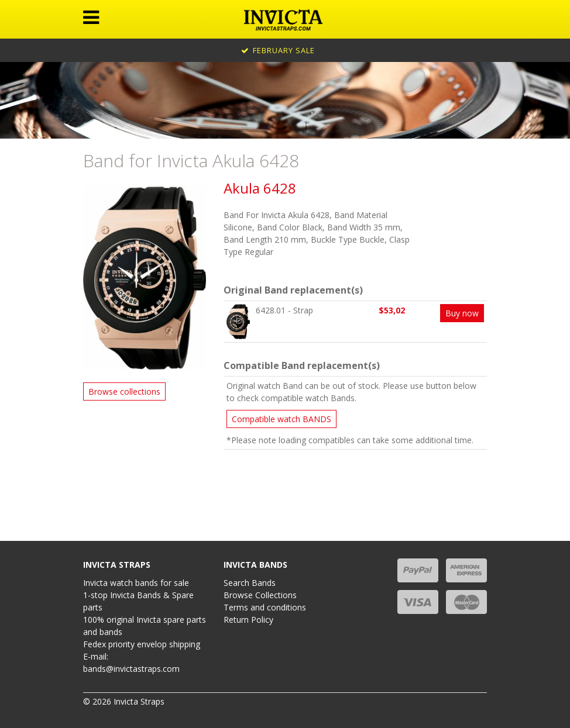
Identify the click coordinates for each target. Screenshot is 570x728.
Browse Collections (260, 595)
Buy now (462, 313)
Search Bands (250, 583)
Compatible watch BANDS (281, 419)
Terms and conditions (265, 607)
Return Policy (248, 620)
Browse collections (124, 391)
